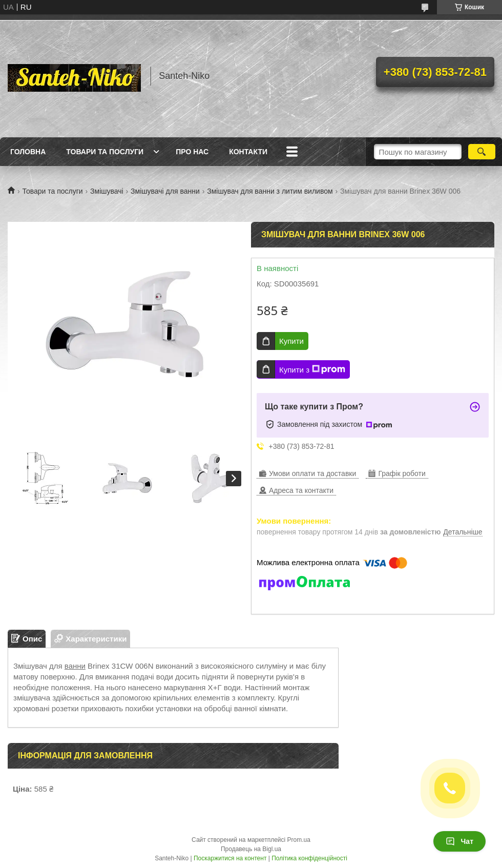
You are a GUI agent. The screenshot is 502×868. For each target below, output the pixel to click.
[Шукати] (482, 152)
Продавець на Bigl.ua (251, 849)
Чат (459, 841)
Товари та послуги (105, 152)
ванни (75, 666)
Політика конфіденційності (309, 858)
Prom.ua (299, 840)
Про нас (192, 152)
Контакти (248, 152)
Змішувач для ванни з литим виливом (270, 191)
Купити (291, 341)
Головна (28, 152)
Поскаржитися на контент (230, 858)
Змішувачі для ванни (165, 191)
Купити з (312, 369)
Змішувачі (107, 191)
